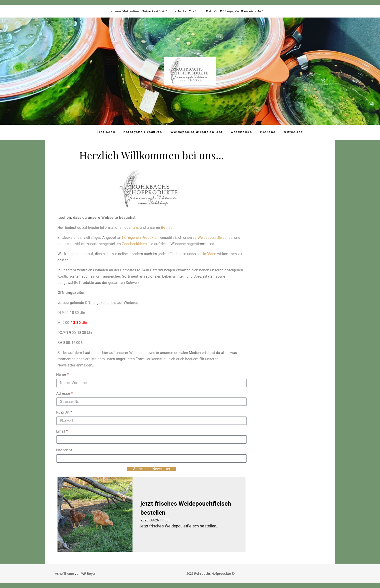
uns (136, 228)
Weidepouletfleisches (215, 238)
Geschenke (241, 132)
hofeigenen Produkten (140, 238)
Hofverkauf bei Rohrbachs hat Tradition (172, 11)
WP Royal (88, 573)
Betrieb (212, 11)
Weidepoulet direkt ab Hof (196, 132)
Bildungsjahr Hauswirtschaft (242, 11)
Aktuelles (293, 132)
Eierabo (268, 132)
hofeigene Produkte (143, 132)
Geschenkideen (134, 244)
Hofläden (106, 132)
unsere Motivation (125, 11)
